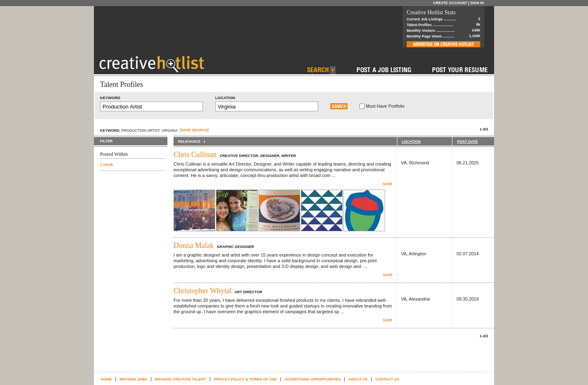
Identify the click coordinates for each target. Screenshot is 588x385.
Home (106, 379)
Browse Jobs (134, 379)
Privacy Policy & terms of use (245, 379)
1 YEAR (106, 165)
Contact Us (387, 379)
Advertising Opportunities (313, 379)
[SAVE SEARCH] (194, 130)
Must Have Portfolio (385, 106)
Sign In (477, 3)
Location (225, 98)
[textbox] (151, 106)
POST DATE (467, 142)
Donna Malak (194, 246)
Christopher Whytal (203, 291)
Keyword (110, 98)
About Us (358, 379)
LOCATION (411, 142)
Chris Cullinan (195, 155)
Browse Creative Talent (180, 379)
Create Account (450, 3)
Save (388, 184)
